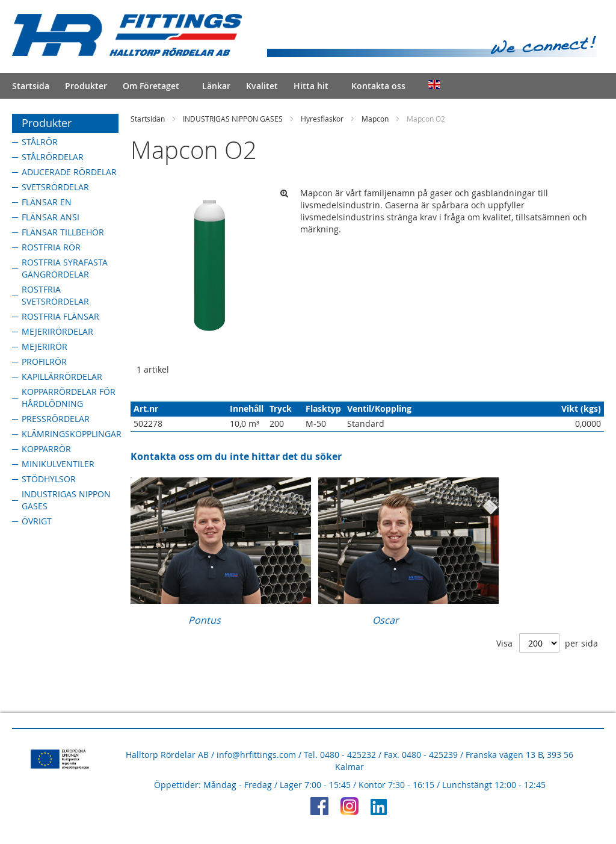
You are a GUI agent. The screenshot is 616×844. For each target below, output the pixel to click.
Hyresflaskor (322, 119)
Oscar (386, 620)
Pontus (205, 620)
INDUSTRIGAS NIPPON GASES (233, 119)
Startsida (31, 86)
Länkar (216, 86)
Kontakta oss (378, 86)
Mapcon (375, 119)
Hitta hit (311, 86)
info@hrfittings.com (256, 755)
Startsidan (148, 119)
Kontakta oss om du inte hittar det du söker (236, 456)
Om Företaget (151, 86)
